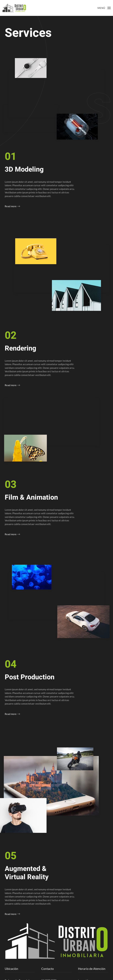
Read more (11, 206)
